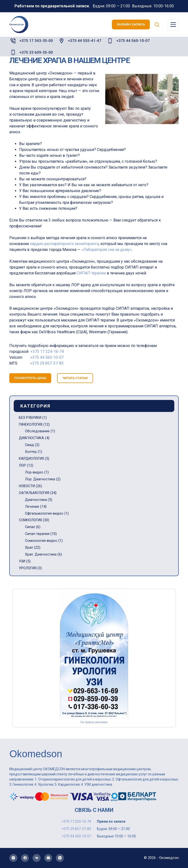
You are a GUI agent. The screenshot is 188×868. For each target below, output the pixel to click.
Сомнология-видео (41, 541)
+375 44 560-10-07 (133, 41)
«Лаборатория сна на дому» (106, 250)
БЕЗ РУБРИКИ (31, 418)
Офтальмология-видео (44, 513)
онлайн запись (131, 24)
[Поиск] (157, 25)
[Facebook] (25, 858)
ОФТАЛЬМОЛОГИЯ (35, 493)
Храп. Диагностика (41, 554)
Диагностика (36, 500)
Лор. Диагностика (40, 479)
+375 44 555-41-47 (85, 41)
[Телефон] (60, 858)
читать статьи (75, 378)
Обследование (37, 431)
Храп (29, 547)
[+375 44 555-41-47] (62, 41)
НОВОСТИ (27, 486)
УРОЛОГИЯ (28, 568)
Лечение (32, 507)
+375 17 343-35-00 (36, 41)
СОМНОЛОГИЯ (31, 520)
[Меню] (173, 25)
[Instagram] (13, 858)
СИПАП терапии (91, 273)
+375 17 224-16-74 (47, 352)
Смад (29, 445)
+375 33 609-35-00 (36, 52)
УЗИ (22, 561)
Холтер (31, 452)
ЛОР (22, 465)
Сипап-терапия (37, 534)
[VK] (37, 858)
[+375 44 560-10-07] (110, 41)
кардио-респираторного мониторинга (64, 244)
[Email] (48, 858)
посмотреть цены (30, 378)
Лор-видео (34, 472)
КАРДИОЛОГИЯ (32, 459)
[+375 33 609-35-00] (13, 52)
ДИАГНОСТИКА (32, 438)
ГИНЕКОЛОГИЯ (32, 424)
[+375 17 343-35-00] (13, 41)
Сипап (30, 527)
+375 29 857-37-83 (47, 363)
